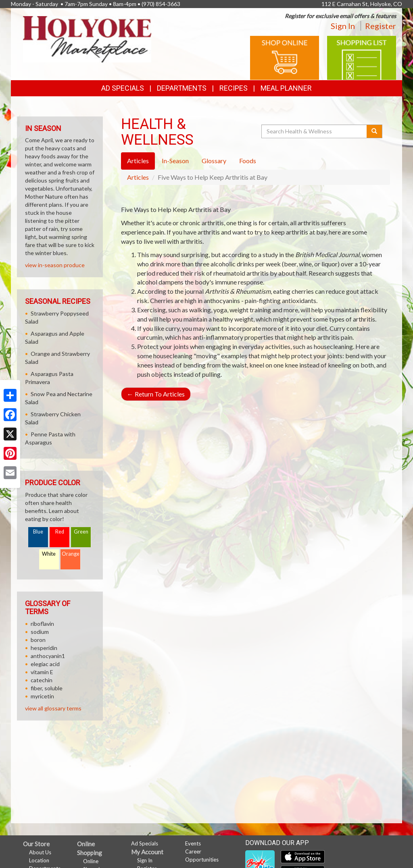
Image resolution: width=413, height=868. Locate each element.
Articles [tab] (138, 161)
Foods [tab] (248, 161)
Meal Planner (286, 88)
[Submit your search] (374, 131)
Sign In (343, 26)
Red (60, 532)
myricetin (42, 696)
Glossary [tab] (214, 161)
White (49, 554)
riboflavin (42, 624)
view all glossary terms (53, 708)
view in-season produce (55, 265)
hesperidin (44, 648)
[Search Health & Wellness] (315, 131)
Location (39, 860)
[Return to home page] (87, 38)
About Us (40, 852)
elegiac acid (45, 664)
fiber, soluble (47, 688)
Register (381, 26)
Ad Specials (123, 88)
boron (38, 640)
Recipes (234, 88)
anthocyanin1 (48, 656)
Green (81, 532)
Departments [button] (182, 88)
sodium (40, 632)
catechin (42, 680)
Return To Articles (156, 394)
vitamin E (42, 672)
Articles (138, 177)
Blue (38, 532)
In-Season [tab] (175, 161)
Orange (71, 554)
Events (193, 843)
